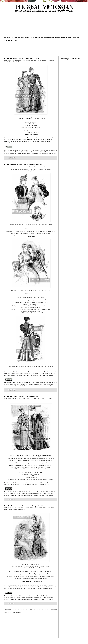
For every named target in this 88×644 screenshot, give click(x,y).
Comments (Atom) (16, 612)
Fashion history (26, 60)
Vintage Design (58, 38)
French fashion (34, 60)
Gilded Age (33, 166)
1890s (23, 38)
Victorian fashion (8, 62)
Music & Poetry (44, 38)
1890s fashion (11, 60)
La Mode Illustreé (42, 60)
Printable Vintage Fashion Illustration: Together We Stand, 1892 (22, 58)
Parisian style (50, 60)
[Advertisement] (44, 25)
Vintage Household (67, 38)
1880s (19, 38)
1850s (8, 38)
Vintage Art (51, 38)
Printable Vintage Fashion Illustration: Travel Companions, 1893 (21, 397)
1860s (12, 38)
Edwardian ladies (38, 508)
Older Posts (54, 610)
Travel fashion (49, 398)
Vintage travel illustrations (29, 400)
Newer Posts (8, 610)
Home (5, 38)
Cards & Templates (35, 38)
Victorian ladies (17, 62)
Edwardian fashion (29, 508)
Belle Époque (18, 60)
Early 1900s (27, 38)
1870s (15, 38)
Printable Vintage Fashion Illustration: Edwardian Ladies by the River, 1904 (24, 506)
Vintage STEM (7, 40)
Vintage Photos (76, 38)
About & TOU (14, 40)
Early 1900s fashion (19, 508)
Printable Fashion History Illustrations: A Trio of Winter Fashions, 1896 (23, 164)
